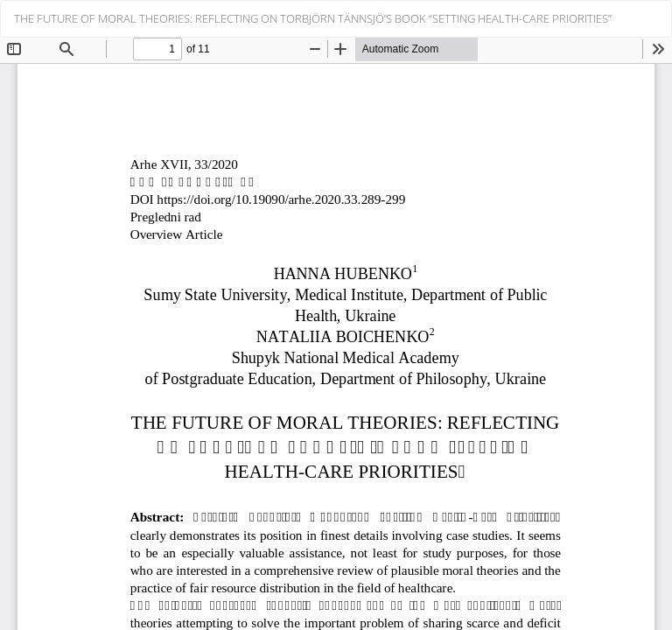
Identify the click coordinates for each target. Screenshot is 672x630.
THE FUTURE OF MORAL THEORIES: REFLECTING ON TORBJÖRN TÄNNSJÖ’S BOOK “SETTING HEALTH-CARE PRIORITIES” (313, 18)
